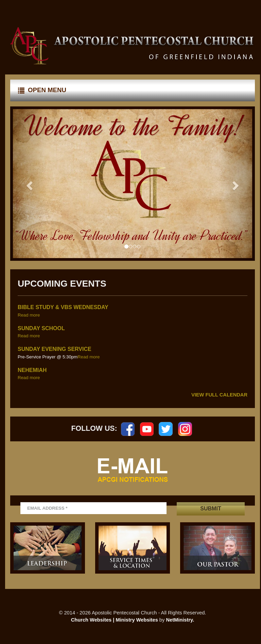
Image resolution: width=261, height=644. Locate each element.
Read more (29, 315)
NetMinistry (179, 620)
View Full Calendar (219, 395)
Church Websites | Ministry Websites (115, 620)
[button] (29, 184)
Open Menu (42, 90)
